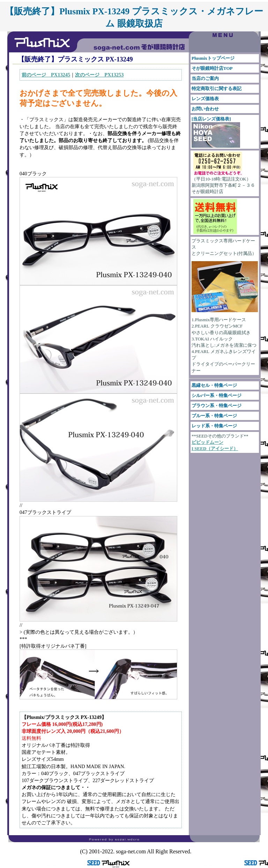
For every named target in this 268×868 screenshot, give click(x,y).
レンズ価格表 (205, 99)
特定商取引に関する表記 (217, 89)
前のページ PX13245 (46, 75)
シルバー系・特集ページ (217, 395)
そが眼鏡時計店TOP (212, 68)
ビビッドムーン (207, 442)
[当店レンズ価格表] (216, 132)
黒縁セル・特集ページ (214, 385)
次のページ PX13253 (99, 75)
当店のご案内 (205, 78)
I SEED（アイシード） (215, 448)
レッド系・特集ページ (214, 426)
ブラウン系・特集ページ (217, 406)
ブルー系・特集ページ (214, 416)
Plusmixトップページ (213, 58)
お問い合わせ (205, 109)
